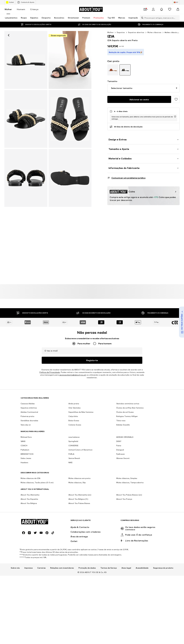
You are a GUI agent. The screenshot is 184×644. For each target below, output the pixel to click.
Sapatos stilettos (29, 408)
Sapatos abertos (136, 32)
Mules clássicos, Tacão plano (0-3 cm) (37, 483)
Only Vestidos (75, 408)
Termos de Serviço (109, 568)
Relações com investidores (62, 568)
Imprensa (29, 568)
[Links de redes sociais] (24, 533)
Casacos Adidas (28, 404)
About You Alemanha (30, 495)
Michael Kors (26, 437)
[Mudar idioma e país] (176, 2)
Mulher (8, 9)
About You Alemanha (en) (80, 495)
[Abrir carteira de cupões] (145, 9)
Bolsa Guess (74, 421)
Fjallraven (121, 454)
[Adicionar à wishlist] (176, 99)
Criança (34, 9)
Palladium (25, 450)
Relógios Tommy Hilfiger (127, 416)
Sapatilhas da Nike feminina (81, 412)
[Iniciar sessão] (153, 9)
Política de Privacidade (50, 372)
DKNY (119, 441)
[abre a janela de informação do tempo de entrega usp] (175, 117)
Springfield (73, 441)
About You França (124, 499)
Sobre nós (15, 568)
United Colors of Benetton (80, 450)
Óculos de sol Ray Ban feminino (130, 408)
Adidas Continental (29, 412)
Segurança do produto (163, 568)
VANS (23, 441)
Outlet (10, 2)
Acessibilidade (142, 568)
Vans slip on (26, 425)
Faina (119, 446)
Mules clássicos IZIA (174, 32)
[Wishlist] (170, 9)
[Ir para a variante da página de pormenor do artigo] (113, 70)
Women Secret (123, 458)
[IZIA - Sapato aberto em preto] (70, 60)
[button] (144, 88)
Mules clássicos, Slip (77, 483)
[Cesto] (178, 9)
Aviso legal (126, 568)
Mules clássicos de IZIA (30, 478)
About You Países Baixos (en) (129, 495)
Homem (21, 9)
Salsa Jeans (26, 458)
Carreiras (41, 568)
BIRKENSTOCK (27, 454)
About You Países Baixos (79, 503)
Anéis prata (74, 404)
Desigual (120, 450)
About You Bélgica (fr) (78, 499)
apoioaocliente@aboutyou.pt (73, 375)
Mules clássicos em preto (79, 478)
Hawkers (24, 462)
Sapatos (121, 32)
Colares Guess (75, 425)
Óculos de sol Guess (125, 412)
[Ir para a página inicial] (91, 9)
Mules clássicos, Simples (127, 478)
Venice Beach (74, 458)
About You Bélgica (29, 503)
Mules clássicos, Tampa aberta (130, 483)
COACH (24, 446)
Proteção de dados (87, 568)
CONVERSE (73, 446)
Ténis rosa (121, 421)
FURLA (71, 454)
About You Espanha (29, 499)
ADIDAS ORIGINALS (125, 437)
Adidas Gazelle (123, 425)
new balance (74, 437)
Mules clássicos (154, 32)
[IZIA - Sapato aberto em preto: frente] (26, 60)
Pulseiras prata (27, 416)
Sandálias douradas (29, 421)
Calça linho (73, 416)
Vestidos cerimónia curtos (128, 404)
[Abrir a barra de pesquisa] (142, 18)
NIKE (70, 462)
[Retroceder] (9, 35)
